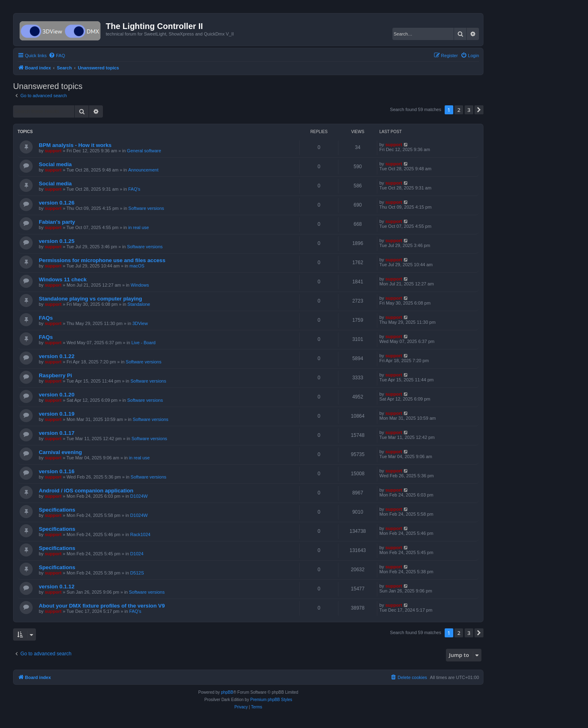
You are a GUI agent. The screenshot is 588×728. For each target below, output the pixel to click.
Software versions (146, 208)
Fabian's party (57, 222)
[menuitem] (57, 56)
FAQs (46, 318)
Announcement (143, 170)
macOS (137, 266)
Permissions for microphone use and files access (102, 260)
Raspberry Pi (55, 375)
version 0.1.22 (57, 356)
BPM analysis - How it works (75, 145)
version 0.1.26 (57, 203)
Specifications (57, 510)
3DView (140, 323)
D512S (137, 573)
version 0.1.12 (57, 587)
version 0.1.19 (57, 414)
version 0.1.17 (57, 433)
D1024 (137, 554)
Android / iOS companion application (86, 491)
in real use (139, 227)
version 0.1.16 (57, 471)
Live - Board (144, 343)
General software (144, 151)
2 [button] (459, 110)
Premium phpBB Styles (271, 700)
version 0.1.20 (57, 395)
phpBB (227, 692)
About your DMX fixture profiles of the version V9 (102, 606)
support (53, 151)
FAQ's (134, 189)
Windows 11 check (63, 279)
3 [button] (469, 110)
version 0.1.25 (57, 241)
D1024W (139, 496)
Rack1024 (140, 534)
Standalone (139, 304)
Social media (55, 164)
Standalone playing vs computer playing (90, 299)
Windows (140, 285)
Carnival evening (60, 452)
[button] (479, 110)
